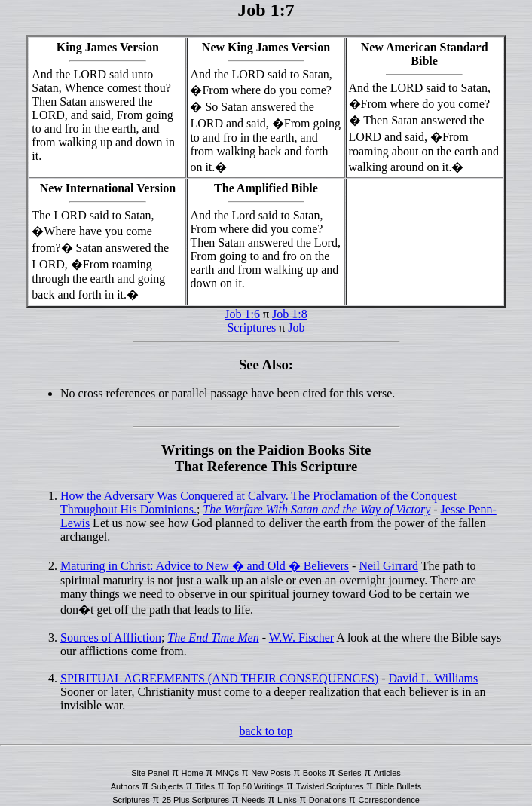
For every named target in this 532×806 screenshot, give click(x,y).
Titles (205, 786)
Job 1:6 (242, 314)
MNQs (227, 773)
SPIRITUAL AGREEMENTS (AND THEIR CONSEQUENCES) (219, 678)
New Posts (271, 773)
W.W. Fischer (301, 637)
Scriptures (251, 328)
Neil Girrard (388, 566)
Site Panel (150, 773)
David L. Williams (434, 678)
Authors (125, 786)
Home (192, 773)
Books (315, 773)
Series (349, 773)
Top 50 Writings (255, 786)
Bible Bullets (399, 786)
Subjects (167, 786)
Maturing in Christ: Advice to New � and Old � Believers (205, 566)
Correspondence (388, 800)
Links (287, 800)
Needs (253, 800)
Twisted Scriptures (330, 786)
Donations (328, 800)
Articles (387, 773)
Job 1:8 (290, 314)
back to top (266, 731)
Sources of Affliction (111, 637)
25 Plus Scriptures (196, 800)
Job (296, 328)
